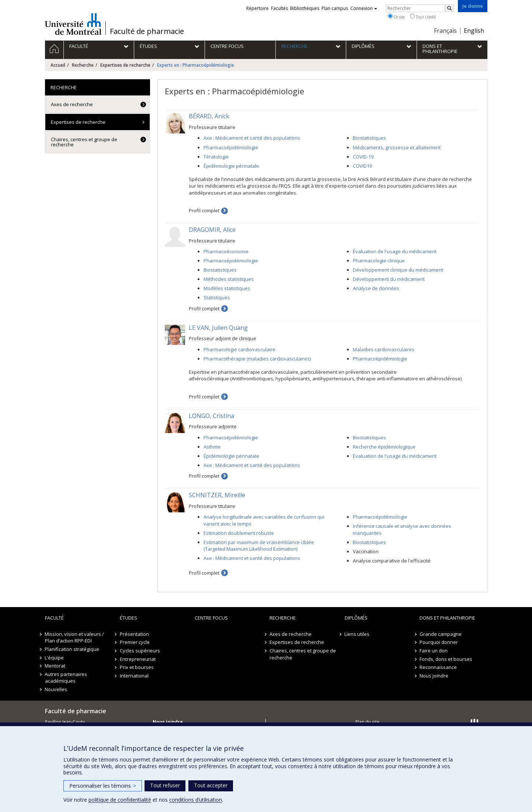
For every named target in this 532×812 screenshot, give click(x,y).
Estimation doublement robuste (239, 533)
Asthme (212, 447)
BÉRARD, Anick (209, 116)
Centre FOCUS (211, 618)
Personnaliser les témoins (103, 786)
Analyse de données (376, 288)
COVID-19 (363, 157)
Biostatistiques (369, 138)
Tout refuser (165, 785)
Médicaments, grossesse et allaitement (397, 147)
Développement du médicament (389, 279)
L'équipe (55, 658)
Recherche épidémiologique (384, 447)
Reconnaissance (438, 667)
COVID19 (362, 166)
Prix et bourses (137, 667)
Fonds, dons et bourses (446, 659)
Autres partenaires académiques (66, 678)
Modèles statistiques (227, 288)
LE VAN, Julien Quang (218, 328)
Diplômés (356, 618)
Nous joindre (434, 676)
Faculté (54, 618)
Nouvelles (56, 689)
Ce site (396, 17)
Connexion (364, 8)
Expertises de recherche (125, 65)
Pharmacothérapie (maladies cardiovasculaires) (257, 359)
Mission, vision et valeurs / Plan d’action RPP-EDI (75, 637)
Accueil (58, 65)
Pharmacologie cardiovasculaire (239, 349)
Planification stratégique (72, 649)
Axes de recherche (72, 104)
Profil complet (204, 210)
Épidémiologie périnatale (231, 166)
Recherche (83, 65)
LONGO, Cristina (211, 416)
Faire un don (434, 651)
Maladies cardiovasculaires (384, 349)
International (134, 676)
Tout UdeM (423, 17)
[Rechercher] (449, 8)
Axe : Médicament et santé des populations (252, 138)
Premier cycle (135, 642)
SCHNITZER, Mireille (217, 495)
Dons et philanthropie (447, 618)
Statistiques (217, 297)
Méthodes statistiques (229, 279)
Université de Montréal (73, 24)
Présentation (134, 634)
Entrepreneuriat (138, 659)
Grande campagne (441, 634)
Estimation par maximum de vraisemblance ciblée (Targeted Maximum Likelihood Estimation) (259, 546)
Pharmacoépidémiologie (231, 147)
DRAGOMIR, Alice (212, 230)
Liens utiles (357, 634)
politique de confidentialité (120, 800)
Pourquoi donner (439, 642)
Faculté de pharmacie (147, 31)
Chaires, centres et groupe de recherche (84, 142)
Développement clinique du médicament (398, 270)
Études (128, 618)
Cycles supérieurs (140, 651)
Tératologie (216, 157)
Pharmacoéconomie (226, 251)
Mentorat (55, 666)
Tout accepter (211, 785)
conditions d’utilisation (196, 800)
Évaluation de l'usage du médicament (395, 251)
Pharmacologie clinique (379, 261)
